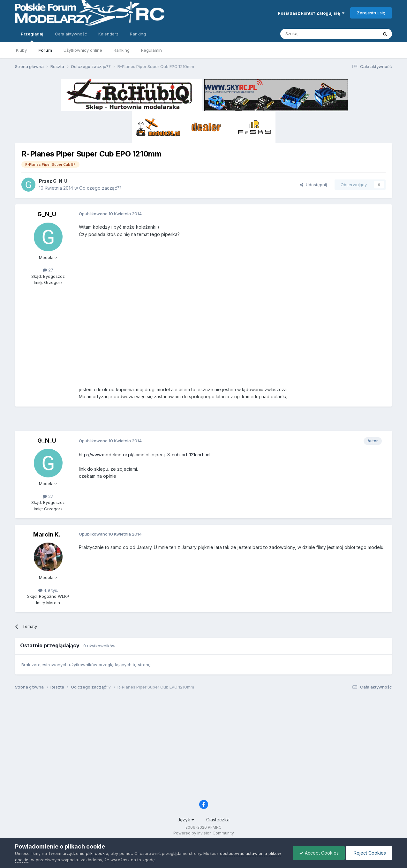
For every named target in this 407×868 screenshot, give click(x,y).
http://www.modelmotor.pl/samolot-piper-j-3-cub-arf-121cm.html (145, 455)
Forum (45, 50)
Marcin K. (47, 534)
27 (48, 270)
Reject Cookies (369, 853)
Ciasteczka (218, 820)
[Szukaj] (313, 34)
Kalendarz (108, 34)
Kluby (21, 50)
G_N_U (60, 181)
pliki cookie (97, 853)
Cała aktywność (71, 34)
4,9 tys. (48, 590)
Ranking (122, 50)
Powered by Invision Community (204, 833)
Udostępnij (313, 185)
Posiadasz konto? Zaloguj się (311, 13)
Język (186, 820)
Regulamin (151, 50)
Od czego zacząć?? (100, 188)
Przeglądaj (32, 37)
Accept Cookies (317, 853)
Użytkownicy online (83, 50)
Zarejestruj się (371, 13)
